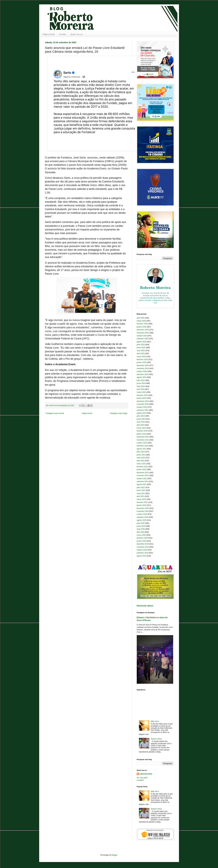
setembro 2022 (143, 446)
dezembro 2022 (143, 437)
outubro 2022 (142, 443)
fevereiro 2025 (142, 360)
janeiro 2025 (142, 362)
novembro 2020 (143, 511)
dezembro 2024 (143, 365)
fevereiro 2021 (142, 502)
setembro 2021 (143, 481)
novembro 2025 (143, 333)
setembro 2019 (143, 553)
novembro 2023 (143, 404)
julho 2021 (141, 487)
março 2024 (141, 392)
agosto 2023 (142, 413)
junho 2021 (141, 490)
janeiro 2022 (142, 470)
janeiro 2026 (142, 327)
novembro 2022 (143, 440)
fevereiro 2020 (142, 538)
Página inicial (49, 34)
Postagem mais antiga (119, 413)
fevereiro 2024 (142, 395)
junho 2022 (141, 455)
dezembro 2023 (143, 401)
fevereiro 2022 (142, 467)
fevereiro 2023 (142, 431)
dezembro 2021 (143, 473)
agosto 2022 (142, 449)
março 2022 (141, 464)
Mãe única (155, 721)
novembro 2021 (143, 476)
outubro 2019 (142, 550)
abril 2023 (141, 425)
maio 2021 (141, 493)
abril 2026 (141, 318)
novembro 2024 (143, 368)
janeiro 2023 (142, 434)
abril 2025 (141, 354)
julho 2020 (141, 523)
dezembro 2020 (143, 508)
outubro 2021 (142, 479)
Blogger (114, 855)
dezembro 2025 (143, 330)
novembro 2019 (143, 547)
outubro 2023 (142, 407)
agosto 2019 (142, 556)
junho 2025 (141, 348)
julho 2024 (141, 380)
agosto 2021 (142, 484)
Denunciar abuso (145, 606)
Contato (63, 34)
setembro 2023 (143, 410)
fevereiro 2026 (142, 324)
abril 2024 (141, 389)
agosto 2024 (142, 377)
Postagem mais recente (55, 413)
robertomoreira (146, 774)
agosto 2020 (142, 520)
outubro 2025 (142, 336)
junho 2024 (141, 383)
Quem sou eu (77, 34)
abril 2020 (141, 532)
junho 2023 (141, 419)
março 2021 (141, 499)
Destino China (156, 739)
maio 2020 (141, 529)
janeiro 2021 (142, 505)
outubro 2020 (142, 514)
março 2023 (141, 428)
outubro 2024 (142, 371)
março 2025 (141, 357)
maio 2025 (141, 351)
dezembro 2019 (143, 544)
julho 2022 (141, 452)
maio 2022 (141, 458)
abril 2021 (141, 496)
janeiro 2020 (142, 541)
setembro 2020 (143, 517)
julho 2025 (141, 345)
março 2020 (141, 535)
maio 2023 (141, 422)
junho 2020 (141, 526)
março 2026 (141, 321)
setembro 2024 (143, 374)
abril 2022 (141, 461)
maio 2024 (141, 386)
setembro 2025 (143, 339)
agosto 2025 (142, 342)
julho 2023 (141, 416)
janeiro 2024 (142, 398)
